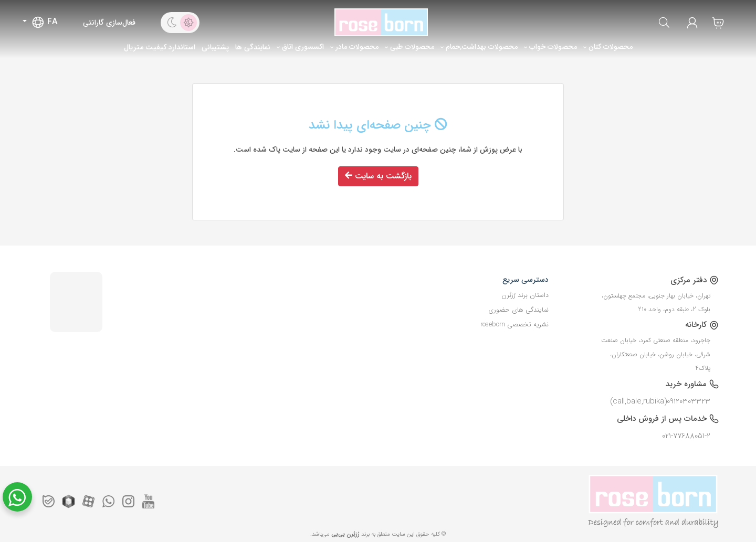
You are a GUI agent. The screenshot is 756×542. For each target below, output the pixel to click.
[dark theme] (172, 23)
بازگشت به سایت (378, 176)
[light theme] (188, 23)
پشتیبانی (215, 47)
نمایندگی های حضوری (518, 310)
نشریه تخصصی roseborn (514, 325)
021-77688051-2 (686, 436)
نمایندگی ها (253, 47)
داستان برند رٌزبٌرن (525, 295)
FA (45, 22)
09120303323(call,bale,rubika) (660, 401)
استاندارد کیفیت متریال (160, 47)
